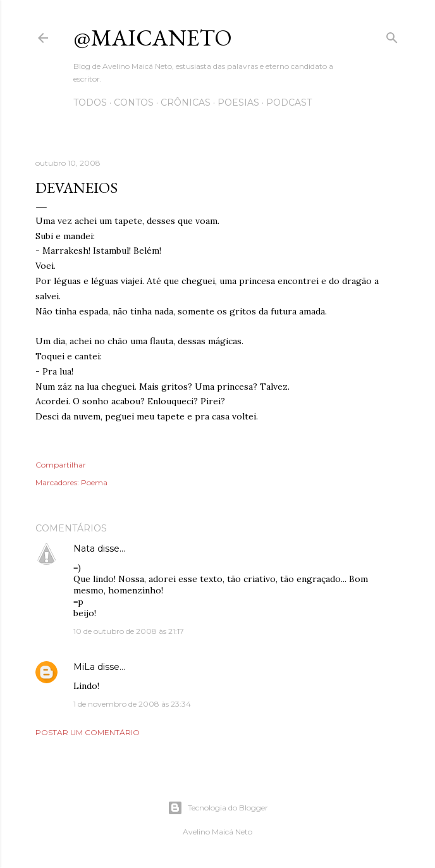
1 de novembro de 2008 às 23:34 (132, 704)
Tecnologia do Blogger (218, 808)
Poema (94, 482)
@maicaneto (153, 38)
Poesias (238, 102)
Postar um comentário (88, 732)
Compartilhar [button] (61, 465)
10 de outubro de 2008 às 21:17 (129, 631)
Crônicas (186, 102)
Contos (134, 102)
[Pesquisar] (392, 35)
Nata (84, 549)
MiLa (84, 667)
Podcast (289, 102)
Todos (90, 102)
